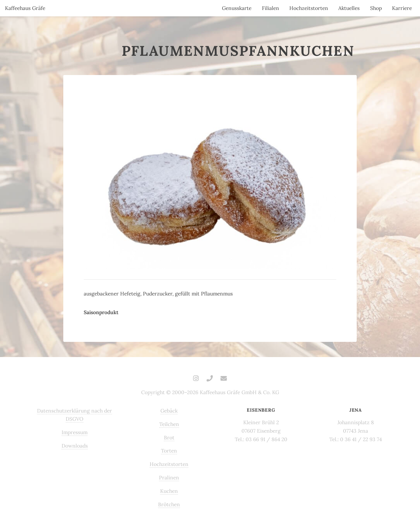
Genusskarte (237, 8)
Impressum (75, 432)
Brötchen (169, 504)
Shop (376, 8)
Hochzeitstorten (309, 8)
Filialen (271, 8)
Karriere (402, 8)
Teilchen (169, 424)
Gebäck (169, 411)
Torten (169, 451)
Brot (169, 438)
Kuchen (169, 491)
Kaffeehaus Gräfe (25, 8)
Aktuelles (349, 8)
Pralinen (169, 478)
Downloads (75, 446)
